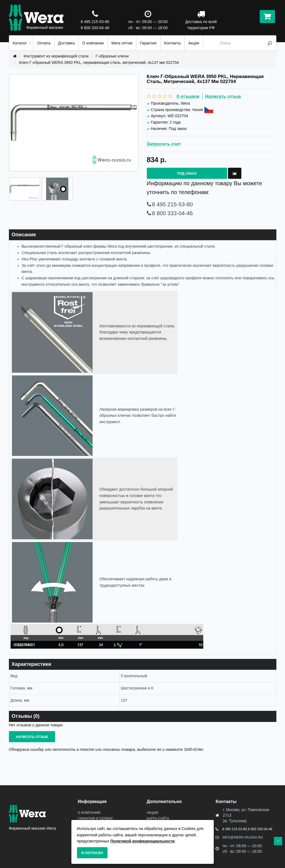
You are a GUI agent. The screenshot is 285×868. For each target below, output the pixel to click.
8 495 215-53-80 (95, 22)
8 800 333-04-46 (95, 28)
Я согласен (92, 853)
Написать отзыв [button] (32, 737)
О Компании (89, 813)
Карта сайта (158, 819)
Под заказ (187, 174)
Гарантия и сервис (95, 819)
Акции (152, 813)
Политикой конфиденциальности (143, 841)
